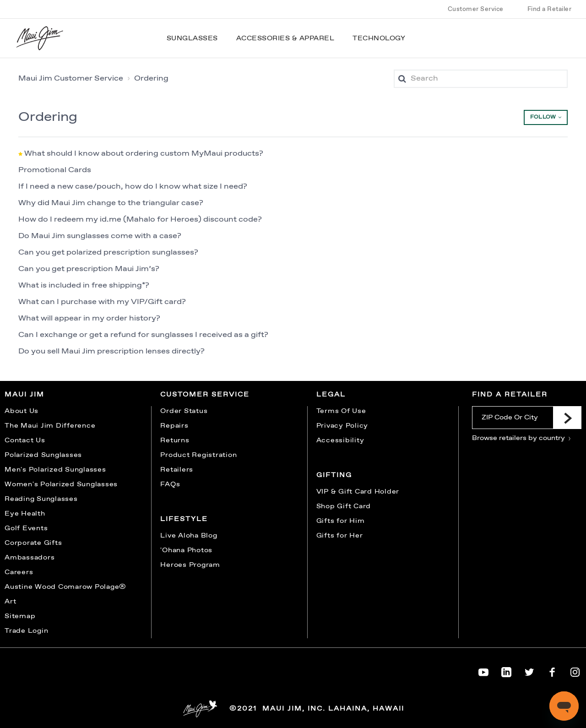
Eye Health (25, 514)
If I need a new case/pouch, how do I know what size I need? (133, 187)
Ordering (151, 79)
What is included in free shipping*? (84, 285)
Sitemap (20, 616)
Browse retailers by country (522, 438)
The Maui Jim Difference (50, 426)
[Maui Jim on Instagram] (575, 670)
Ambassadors (30, 558)
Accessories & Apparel (285, 38)
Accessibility (340, 440)
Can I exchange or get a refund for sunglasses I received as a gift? (143, 335)
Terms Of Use (341, 411)
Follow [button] (543, 117)
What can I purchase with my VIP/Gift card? (102, 302)
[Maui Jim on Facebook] (552, 670)
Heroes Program (190, 565)
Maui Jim (24, 395)
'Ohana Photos (186, 550)
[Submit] (567, 418)
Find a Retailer (550, 9)
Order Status (184, 411)
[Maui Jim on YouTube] (483, 670)
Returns (175, 440)
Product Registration (198, 455)
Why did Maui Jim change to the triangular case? (111, 203)
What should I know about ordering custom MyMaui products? (144, 154)
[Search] (481, 79)
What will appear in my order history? (89, 318)
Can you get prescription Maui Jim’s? (89, 269)
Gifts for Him (341, 521)
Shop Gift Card (344, 506)
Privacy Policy (342, 426)
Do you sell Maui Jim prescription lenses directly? (111, 351)
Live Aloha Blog (189, 536)
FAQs (170, 484)
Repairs (174, 426)
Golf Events (26, 528)
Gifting (334, 475)
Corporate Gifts (33, 543)
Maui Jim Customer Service (71, 79)
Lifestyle (184, 519)
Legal (331, 395)
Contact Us (25, 440)
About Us (22, 411)
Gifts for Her (340, 536)
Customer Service (476, 9)
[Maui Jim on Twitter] (529, 670)
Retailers (177, 470)
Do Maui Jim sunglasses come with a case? (100, 236)
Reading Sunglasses (41, 499)
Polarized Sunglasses (43, 455)
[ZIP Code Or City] (513, 418)
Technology (379, 38)
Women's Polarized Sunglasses (61, 484)
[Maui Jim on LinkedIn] (506, 670)
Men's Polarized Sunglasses (55, 470)
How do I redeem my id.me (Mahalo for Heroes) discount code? (140, 220)
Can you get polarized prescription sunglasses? (108, 253)
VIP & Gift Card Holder (358, 492)
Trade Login (26, 631)
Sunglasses (192, 38)
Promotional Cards (55, 170)
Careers (19, 572)
